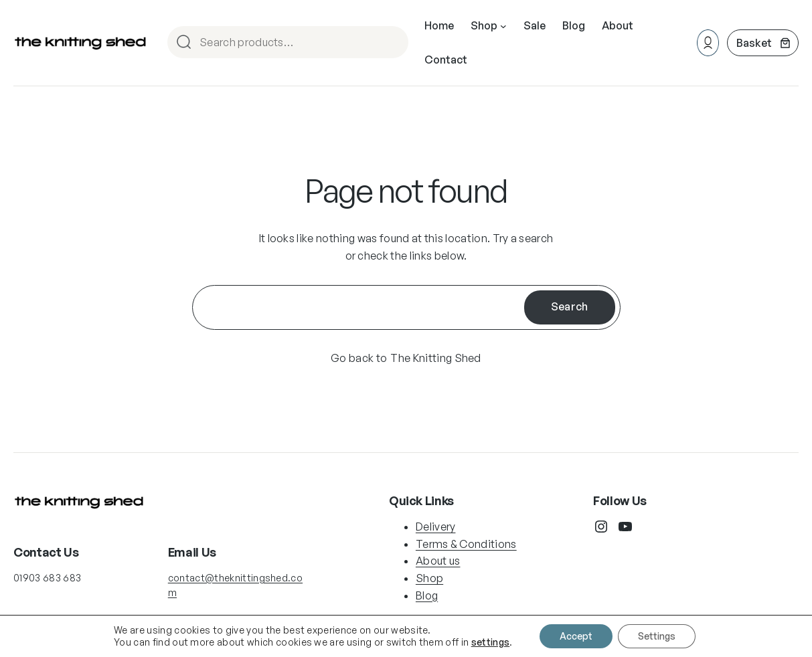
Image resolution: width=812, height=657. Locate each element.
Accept (576, 636)
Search (392, 43)
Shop (429, 578)
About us (438, 561)
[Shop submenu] (503, 26)
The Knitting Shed (435, 358)
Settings (657, 636)
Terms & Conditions (466, 544)
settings (491, 642)
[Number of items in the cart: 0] (763, 43)
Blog (427, 595)
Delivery (436, 527)
